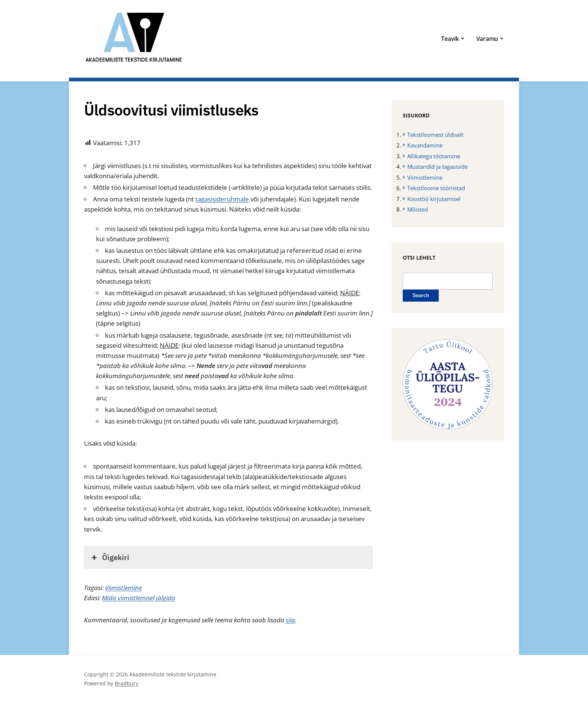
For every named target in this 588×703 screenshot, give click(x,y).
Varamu (487, 39)
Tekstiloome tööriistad (436, 188)
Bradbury (127, 683)
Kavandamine (425, 145)
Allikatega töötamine (434, 156)
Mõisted (418, 209)
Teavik (450, 39)
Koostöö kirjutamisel (434, 199)
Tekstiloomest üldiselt (435, 135)
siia (290, 620)
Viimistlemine (123, 588)
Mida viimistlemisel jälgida (139, 598)
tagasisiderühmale (222, 199)
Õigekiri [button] (110, 557)
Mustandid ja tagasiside (437, 167)
